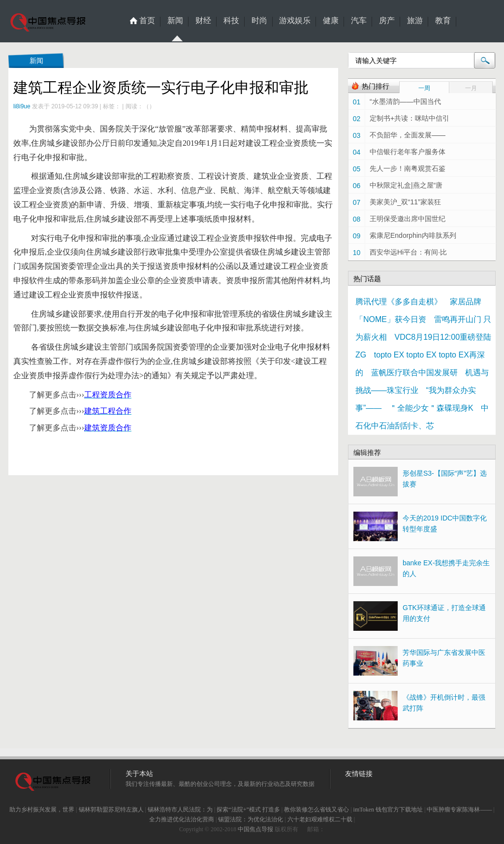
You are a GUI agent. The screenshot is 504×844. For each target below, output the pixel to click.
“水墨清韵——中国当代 (405, 101)
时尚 (259, 21)
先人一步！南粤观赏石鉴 (408, 168)
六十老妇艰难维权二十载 (320, 819)
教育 (443, 21)
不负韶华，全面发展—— (408, 135)
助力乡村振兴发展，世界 (42, 810)
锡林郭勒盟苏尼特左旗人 (111, 810)
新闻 (175, 22)
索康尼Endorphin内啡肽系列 (413, 235)
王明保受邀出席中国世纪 (408, 219)
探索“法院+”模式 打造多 (248, 810)
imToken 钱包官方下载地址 (388, 810)
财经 (203, 21)
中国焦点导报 (255, 829)
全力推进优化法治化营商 (182, 819)
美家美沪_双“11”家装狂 (405, 202)
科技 (231, 21)
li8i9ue (22, 106)
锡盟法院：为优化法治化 (251, 819)
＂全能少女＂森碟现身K (431, 408)
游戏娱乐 (295, 21)
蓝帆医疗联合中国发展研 (414, 373)
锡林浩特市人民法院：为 (180, 810)
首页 (147, 21)
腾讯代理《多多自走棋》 (399, 302)
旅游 (415, 21)
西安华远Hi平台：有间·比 (408, 252)
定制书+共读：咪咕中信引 (409, 118)
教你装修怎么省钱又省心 (316, 810)
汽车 (359, 21)
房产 (387, 21)
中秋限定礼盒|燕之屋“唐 (406, 185)
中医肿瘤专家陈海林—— (459, 810)
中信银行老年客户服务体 (408, 152)
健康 (331, 21)
